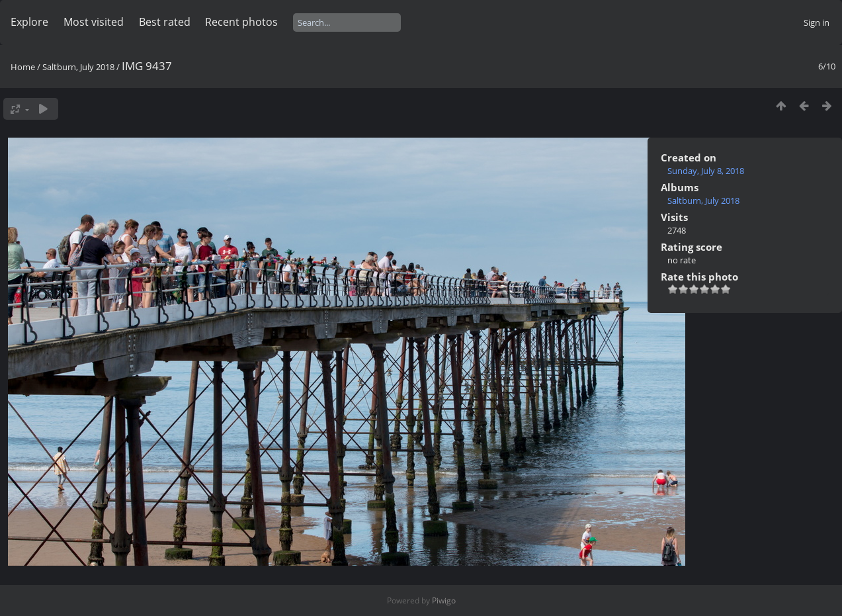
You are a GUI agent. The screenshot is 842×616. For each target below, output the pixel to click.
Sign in (817, 22)
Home (23, 67)
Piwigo (444, 600)
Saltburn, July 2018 (78, 67)
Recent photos (241, 22)
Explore (29, 22)
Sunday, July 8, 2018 (706, 171)
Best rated (165, 22)
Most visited (94, 22)
